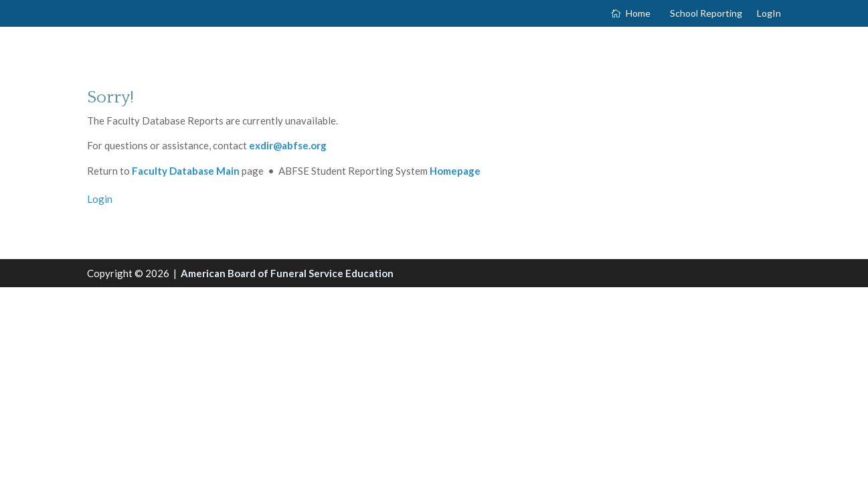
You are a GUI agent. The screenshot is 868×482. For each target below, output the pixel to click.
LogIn (769, 14)
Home (638, 14)
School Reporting (706, 14)
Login (100, 199)
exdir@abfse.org (288, 145)
